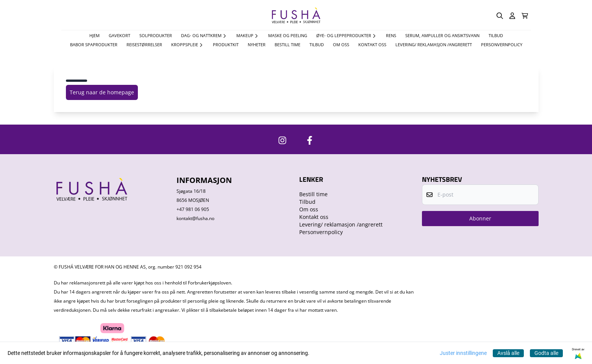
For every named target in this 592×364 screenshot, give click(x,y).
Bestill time (287, 45)
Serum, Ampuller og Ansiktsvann (442, 35)
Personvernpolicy (502, 45)
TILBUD (496, 35)
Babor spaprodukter (94, 45)
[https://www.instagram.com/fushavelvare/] (282, 140)
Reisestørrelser (144, 45)
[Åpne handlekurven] (525, 16)
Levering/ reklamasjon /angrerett (434, 45)
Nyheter (257, 45)
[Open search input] (500, 16)
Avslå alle (508, 353)
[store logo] (296, 16)
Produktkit (226, 45)
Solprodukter (156, 35)
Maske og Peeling (288, 35)
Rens (391, 35)
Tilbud (317, 45)
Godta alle (546, 353)
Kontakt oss (372, 45)
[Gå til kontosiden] (512, 16)
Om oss (341, 45)
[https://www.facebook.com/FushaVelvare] (310, 140)
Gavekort (119, 35)
